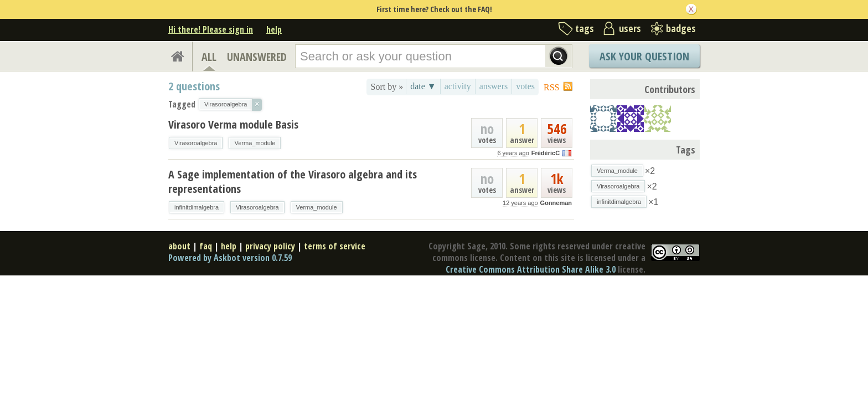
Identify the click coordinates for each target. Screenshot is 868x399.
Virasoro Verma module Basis (233, 124)
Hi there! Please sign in (211, 29)
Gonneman (556, 203)
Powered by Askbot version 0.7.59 (230, 258)
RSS (551, 87)
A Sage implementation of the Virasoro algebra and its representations (293, 181)
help (274, 29)
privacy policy (270, 246)
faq (206, 246)
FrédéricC (546, 153)
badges (681, 28)
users (630, 28)
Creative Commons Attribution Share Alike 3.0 (531, 269)
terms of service (335, 246)
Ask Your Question (644, 56)
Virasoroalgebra (196, 143)
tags (585, 28)
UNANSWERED (257, 57)
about (179, 246)
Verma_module (255, 143)
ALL (209, 57)
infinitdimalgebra (197, 207)
